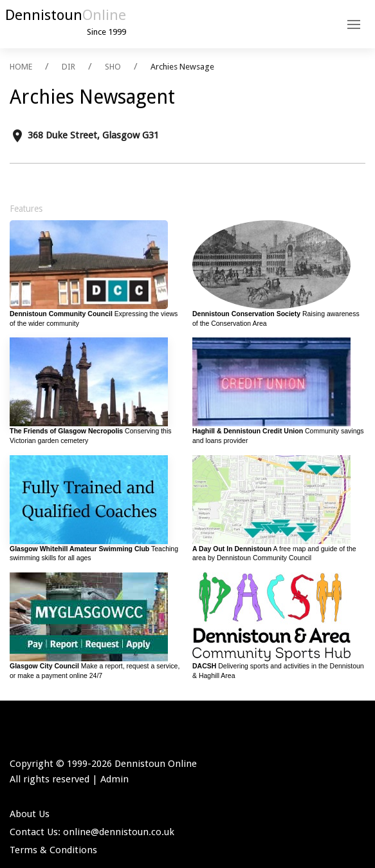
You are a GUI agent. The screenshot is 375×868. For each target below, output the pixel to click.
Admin (114, 779)
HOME (21, 67)
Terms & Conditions (53, 850)
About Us (30, 814)
